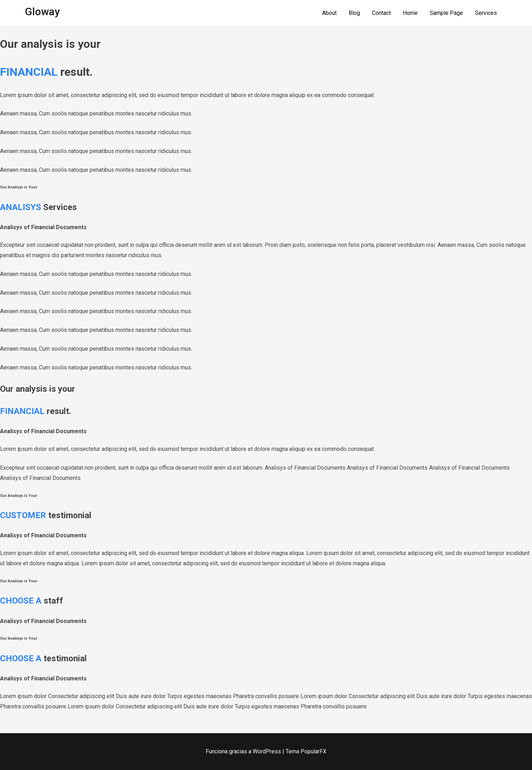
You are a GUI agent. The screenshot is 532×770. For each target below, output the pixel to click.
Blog (354, 13)
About (329, 13)
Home (410, 13)
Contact (381, 13)
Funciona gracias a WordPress (244, 751)
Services (486, 13)
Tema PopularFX (306, 751)
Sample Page (446, 13)
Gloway (42, 12)
